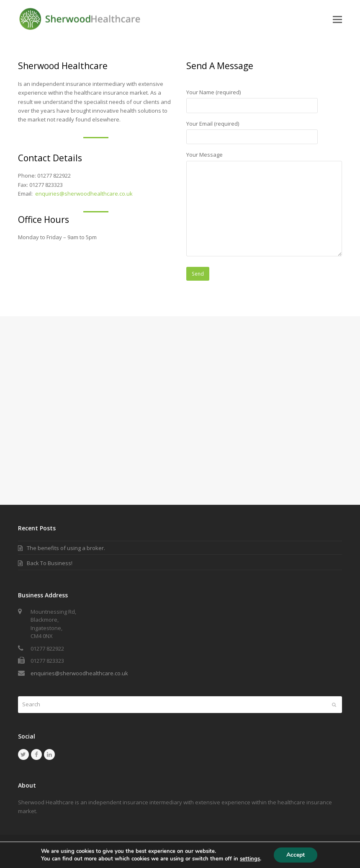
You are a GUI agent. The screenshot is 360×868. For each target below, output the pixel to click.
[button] (337, 19)
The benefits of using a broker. (66, 548)
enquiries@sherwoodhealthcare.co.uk (84, 194)
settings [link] (250, 859)
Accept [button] (296, 855)
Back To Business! (50, 563)
